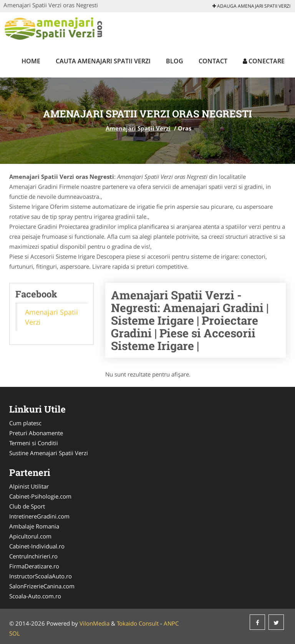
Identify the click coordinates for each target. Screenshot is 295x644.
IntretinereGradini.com (39, 516)
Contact (213, 61)
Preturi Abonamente (36, 433)
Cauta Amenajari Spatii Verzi (103, 61)
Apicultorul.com (30, 536)
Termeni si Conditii (34, 443)
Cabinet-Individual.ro (37, 546)
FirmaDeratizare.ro (34, 566)
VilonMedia (94, 623)
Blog (175, 61)
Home (31, 61)
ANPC (171, 623)
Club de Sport (27, 506)
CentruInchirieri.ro (33, 556)
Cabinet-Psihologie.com (40, 496)
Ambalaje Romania (34, 526)
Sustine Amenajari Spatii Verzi (49, 453)
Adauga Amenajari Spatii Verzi (251, 6)
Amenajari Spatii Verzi (138, 128)
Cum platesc (25, 423)
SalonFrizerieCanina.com (42, 586)
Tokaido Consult (138, 623)
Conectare (264, 61)
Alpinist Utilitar (29, 486)
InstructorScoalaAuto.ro (41, 576)
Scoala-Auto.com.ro (35, 596)
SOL (15, 633)
